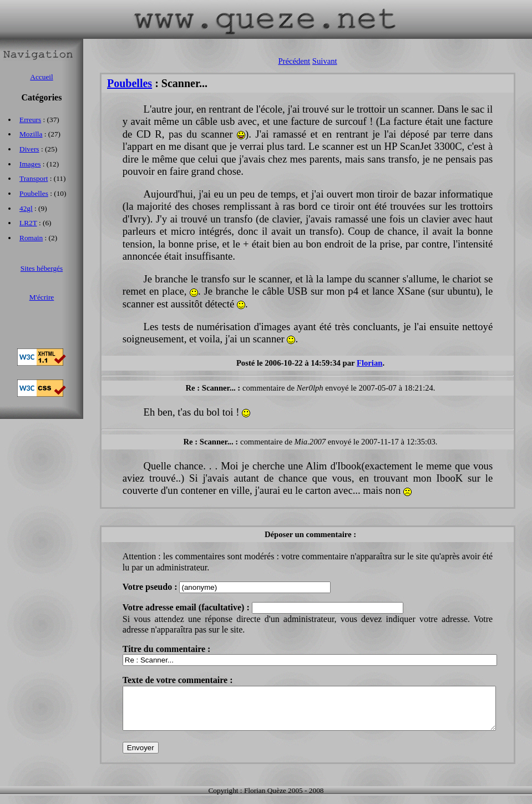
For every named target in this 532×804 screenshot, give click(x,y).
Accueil (41, 77)
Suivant (325, 61)
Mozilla (31, 134)
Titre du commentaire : (167, 649)
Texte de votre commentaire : (178, 680)
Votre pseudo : (151, 587)
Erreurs (30, 120)
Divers (29, 149)
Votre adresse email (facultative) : (187, 607)
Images (30, 164)
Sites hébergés (42, 268)
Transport (34, 178)
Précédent (294, 61)
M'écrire (42, 297)
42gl (26, 208)
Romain (31, 238)
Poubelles (130, 83)
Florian (369, 363)
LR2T (28, 223)
